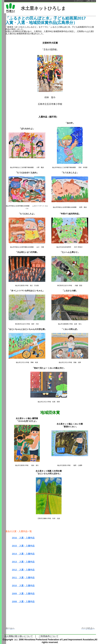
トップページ (78, 1)
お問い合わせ (91, 1)
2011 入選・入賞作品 (23, 578)
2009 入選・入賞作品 (23, 594)
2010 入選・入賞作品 (23, 586)
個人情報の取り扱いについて (18, 636)
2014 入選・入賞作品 (23, 554)
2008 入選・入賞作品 (23, 602)
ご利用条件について (48, 636)
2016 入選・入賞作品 (23, 538)
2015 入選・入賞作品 (23, 546)
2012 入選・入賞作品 (23, 570)
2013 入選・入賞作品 (23, 562)
